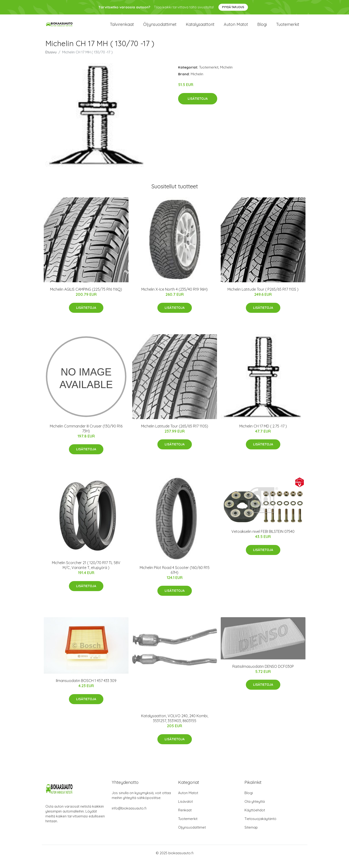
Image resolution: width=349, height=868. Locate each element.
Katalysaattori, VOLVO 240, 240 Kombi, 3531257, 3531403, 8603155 (175, 725)
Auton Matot (188, 800)
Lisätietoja (198, 106)
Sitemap (251, 834)
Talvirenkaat (122, 28)
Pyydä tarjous (233, 7)
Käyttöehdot (255, 817)
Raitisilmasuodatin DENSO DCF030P (263, 673)
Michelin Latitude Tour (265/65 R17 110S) (175, 433)
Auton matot (236, 28)
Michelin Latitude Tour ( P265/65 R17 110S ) (263, 296)
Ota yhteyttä (255, 808)
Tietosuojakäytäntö (260, 826)
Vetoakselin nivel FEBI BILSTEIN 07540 (263, 538)
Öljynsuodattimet (160, 28)
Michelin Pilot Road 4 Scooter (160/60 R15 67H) (175, 577)
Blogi (262, 28)
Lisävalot (185, 808)
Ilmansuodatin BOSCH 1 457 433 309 (86, 688)
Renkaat (185, 817)
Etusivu (51, 59)
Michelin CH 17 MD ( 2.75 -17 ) (263, 433)
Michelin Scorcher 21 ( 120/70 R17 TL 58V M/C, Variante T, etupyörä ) (86, 572)
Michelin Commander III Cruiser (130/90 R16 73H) (86, 436)
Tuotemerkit (288, 28)
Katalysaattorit (200, 28)
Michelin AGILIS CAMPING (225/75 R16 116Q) (86, 296)
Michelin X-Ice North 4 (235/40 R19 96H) (174, 296)
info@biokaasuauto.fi (129, 815)
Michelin (226, 74)
